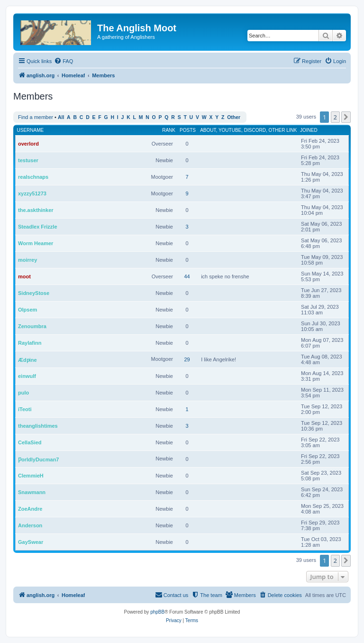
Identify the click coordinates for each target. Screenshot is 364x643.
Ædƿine (27, 360)
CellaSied (30, 442)
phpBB (157, 612)
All (61, 117)
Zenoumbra (32, 326)
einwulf (27, 376)
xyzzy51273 (32, 193)
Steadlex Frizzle (38, 227)
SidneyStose (34, 293)
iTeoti (25, 409)
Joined (309, 130)
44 (187, 276)
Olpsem (27, 310)
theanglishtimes (38, 426)
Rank (169, 130)
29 (187, 359)
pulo (23, 393)
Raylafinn (30, 343)
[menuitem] (64, 61)
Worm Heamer (36, 243)
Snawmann (32, 492)
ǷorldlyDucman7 (38, 459)
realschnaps (33, 177)
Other (234, 117)
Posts (188, 130)
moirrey (27, 260)
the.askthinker (36, 210)
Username (31, 130)
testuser (28, 160)
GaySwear (31, 542)
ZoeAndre (30, 509)
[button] (346, 117)
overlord (28, 144)
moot (24, 276)
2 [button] (335, 117)
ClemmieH (31, 476)
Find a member (36, 117)
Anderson (30, 525)
